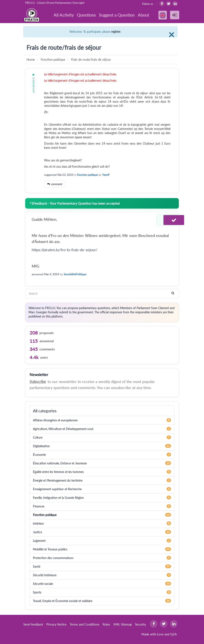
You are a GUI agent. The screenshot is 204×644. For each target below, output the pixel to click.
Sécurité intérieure (45, 575)
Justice (37, 532)
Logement (39, 541)
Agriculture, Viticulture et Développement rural (63, 429)
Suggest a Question (117, 15)
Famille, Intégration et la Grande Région (58, 498)
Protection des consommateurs (53, 558)
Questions (86, 15)
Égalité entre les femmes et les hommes (58, 472)
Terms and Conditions (85, 624)
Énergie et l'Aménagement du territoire (58, 480)
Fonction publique (87, 175)
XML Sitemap (123, 624)
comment (57, 184)
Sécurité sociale (43, 584)
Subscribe (38, 381)
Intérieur (38, 523)
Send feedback (33, 624)
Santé (37, 566)
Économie (39, 455)
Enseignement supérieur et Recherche (57, 489)
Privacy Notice (56, 624)
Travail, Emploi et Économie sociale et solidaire (63, 601)
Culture (38, 437)
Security (141, 624)
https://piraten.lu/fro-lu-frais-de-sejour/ (65, 250)
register (116, 32)
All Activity (64, 15)
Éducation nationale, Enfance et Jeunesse (60, 463)
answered (37, 274)
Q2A (173, 634)
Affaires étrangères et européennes (55, 420)
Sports (37, 592)
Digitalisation (41, 446)
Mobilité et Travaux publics (50, 549)
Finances (39, 506)
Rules (106, 624)
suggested (50, 175)
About (143, 15)
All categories (45, 411)
